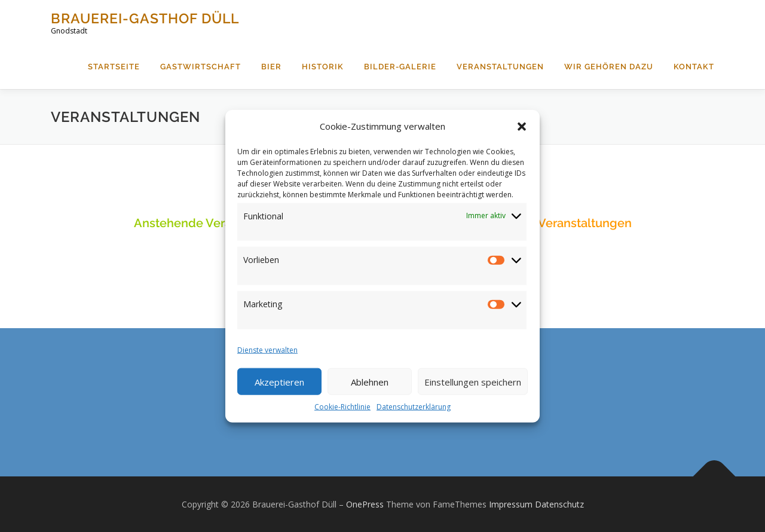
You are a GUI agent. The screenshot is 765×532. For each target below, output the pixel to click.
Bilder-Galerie (400, 67)
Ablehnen (370, 381)
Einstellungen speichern (473, 381)
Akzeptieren (279, 381)
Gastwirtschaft (201, 67)
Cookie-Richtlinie (342, 407)
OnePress (365, 504)
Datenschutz (559, 504)
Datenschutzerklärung (414, 407)
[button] (522, 126)
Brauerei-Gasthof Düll (145, 18)
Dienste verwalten (267, 350)
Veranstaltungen (500, 67)
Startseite (114, 67)
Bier (271, 67)
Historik (323, 67)
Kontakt (694, 67)
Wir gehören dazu (609, 67)
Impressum (511, 504)
